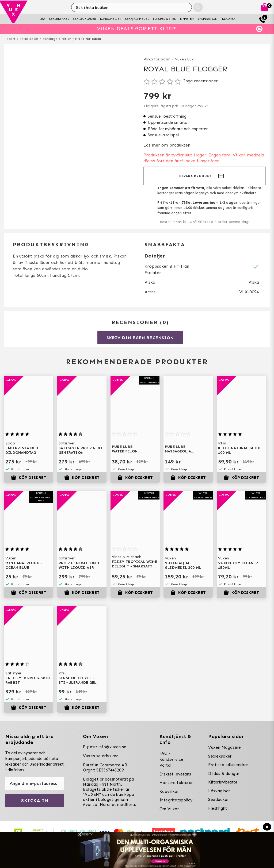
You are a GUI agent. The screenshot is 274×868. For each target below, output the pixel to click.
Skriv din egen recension (140, 338)
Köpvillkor (169, 792)
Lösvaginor (219, 791)
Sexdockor (218, 800)
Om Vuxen (170, 809)
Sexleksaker (29, 39)
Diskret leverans (175, 774)
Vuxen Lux (184, 59)
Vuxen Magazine (224, 747)
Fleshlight (218, 808)
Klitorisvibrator (223, 782)
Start (11, 39)
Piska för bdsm (88, 39)
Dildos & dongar (224, 774)
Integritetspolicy (176, 800)
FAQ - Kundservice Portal (171, 759)
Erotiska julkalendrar (228, 765)
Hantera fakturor (176, 783)
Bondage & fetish (57, 39)
